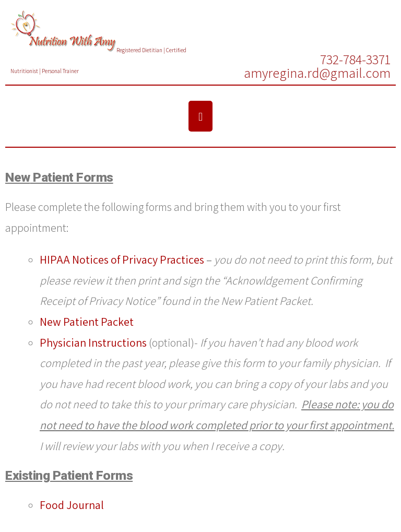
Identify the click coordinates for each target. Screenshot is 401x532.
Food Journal (72, 505)
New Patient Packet (87, 322)
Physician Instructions (93, 342)
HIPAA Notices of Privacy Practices (122, 259)
